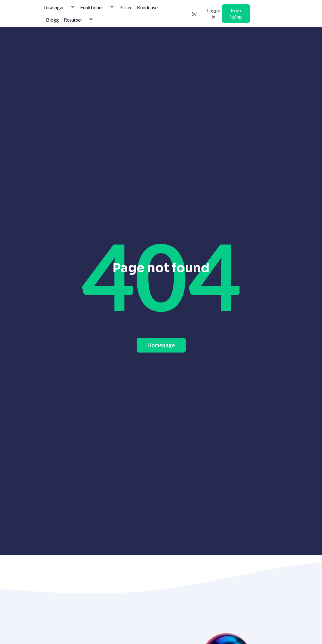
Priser (126, 7)
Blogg (52, 20)
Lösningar (59, 7)
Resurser (79, 20)
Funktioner (97, 7)
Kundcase (147, 7)
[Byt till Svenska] (192, 14)
